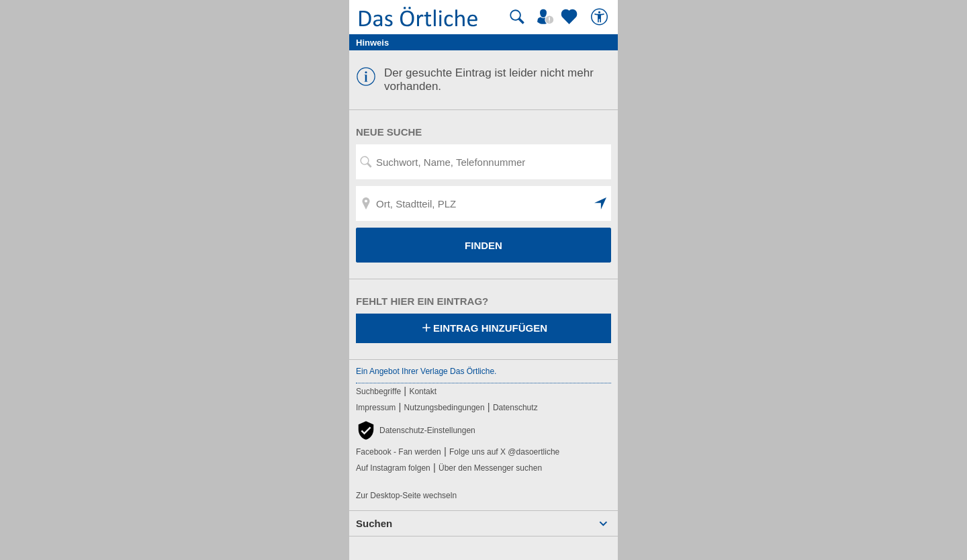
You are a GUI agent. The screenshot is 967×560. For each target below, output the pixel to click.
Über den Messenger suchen (490, 468)
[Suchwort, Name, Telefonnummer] (483, 162)
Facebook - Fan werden (399, 452)
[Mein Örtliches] (547, 17)
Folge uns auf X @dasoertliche (504, 452)
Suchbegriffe (378, 391)
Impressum (376, 408)
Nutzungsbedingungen (445, 408)
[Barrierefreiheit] (601, 17)
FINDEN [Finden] (483, 245)
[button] (601, 203)
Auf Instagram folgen (393, 468)
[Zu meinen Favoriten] (571, 17)
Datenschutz (515, 408)
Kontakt (423, 391)
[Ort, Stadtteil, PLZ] (483, 203)
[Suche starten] (517, 17)
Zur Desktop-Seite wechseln (406, 496)
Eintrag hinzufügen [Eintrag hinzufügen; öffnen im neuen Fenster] (483, 329)
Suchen (374, 523)
